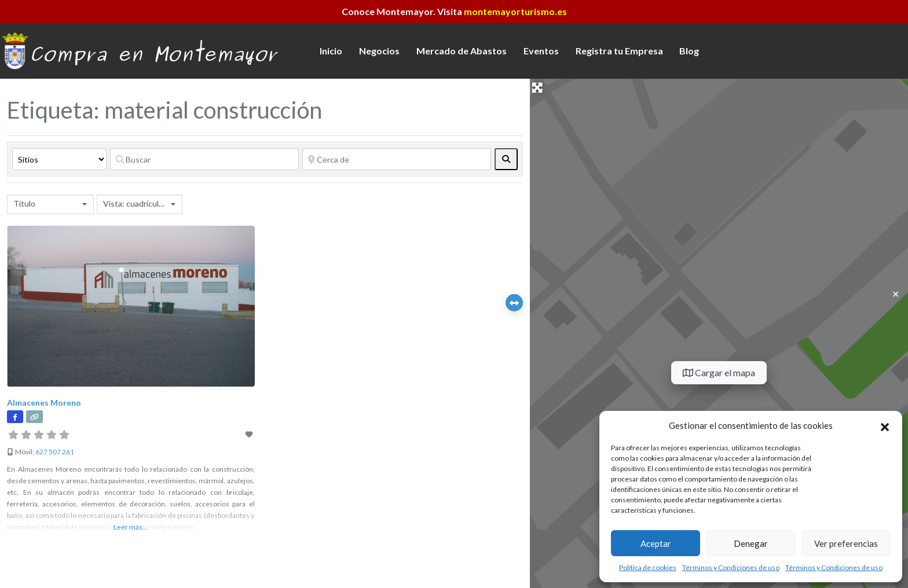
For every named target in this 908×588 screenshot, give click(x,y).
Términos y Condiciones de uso (731, 567)
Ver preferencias (846, 543)
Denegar (751, 543)
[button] (885, 425)
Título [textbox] (24, 203)
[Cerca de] (397, 159)
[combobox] (50, 204)
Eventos (541, 51)
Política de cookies (648, 567)
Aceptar (656, 543)
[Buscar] (204, 159)
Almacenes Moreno (44, 403)
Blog (689, 51)
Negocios (379, 51)
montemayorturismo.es (515, 11)
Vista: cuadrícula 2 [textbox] (136, 203)
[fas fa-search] (506, 159)
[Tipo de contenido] (59, 159)
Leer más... (131, 527)
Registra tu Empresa (619, 51)
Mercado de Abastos (462, 51)
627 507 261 (55, 452)
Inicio (331, 51)
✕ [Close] (896, 294)
